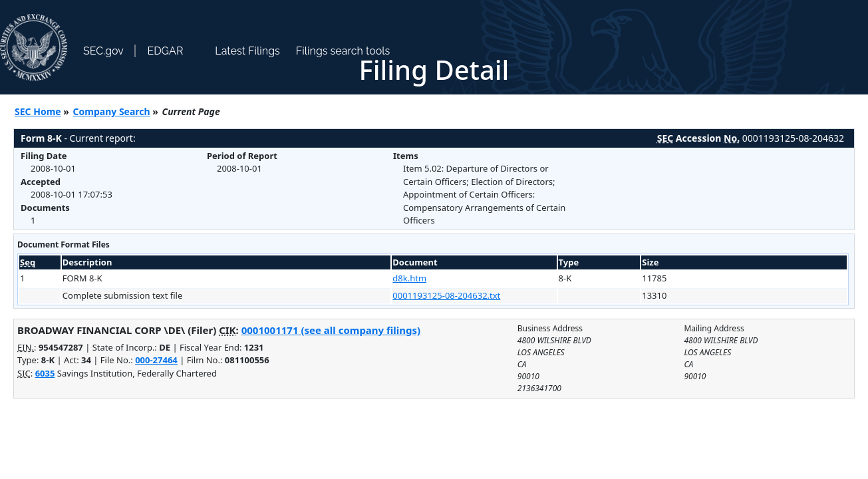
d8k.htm (409, 278)
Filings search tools (343, 51)
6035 (45, 373)
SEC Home (38, 111)
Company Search (112, 111)
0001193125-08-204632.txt (446, 295)
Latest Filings (247, 51)
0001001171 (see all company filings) (331, 330)
